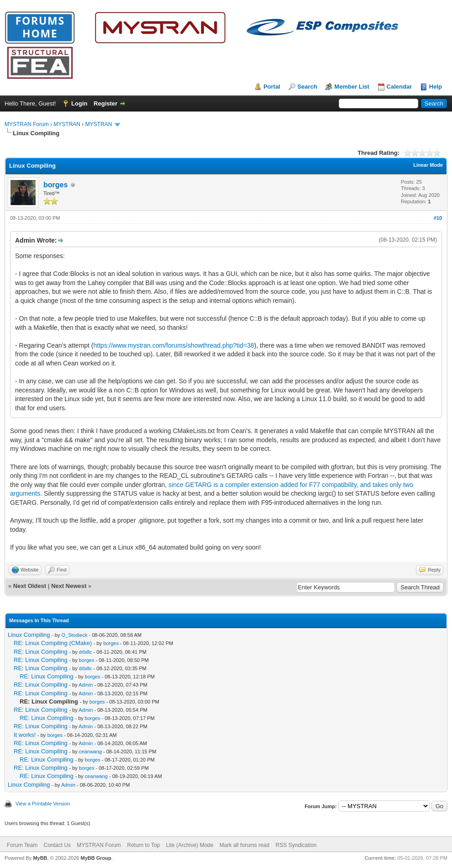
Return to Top (143, 845)
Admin (86, 685)
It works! (25, 735)
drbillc (86, 652)
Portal (272, 87)
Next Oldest (30, 586)
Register (105, 103)
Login (79, 103)
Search (307, 87)
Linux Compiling (29, 635)
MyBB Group (96, 858)
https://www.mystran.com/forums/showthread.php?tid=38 (174, 345)
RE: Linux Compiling (41, 652)
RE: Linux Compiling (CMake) (53, 643)
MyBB (40, 858)
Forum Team (22, 845)
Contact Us (57, 845)
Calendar (399, 87)
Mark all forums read (244, 845)
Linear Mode (428, 165)
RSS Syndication (296, 845)
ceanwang (90, 752)
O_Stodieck (75, 635)
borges (55, 185)
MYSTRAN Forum (27, 124)
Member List (352, 87)
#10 (438, 218)
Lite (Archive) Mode (189, 845)
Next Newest (69, 586)
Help (436, 87)
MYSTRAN (67, 124)
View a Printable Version (43, 804)
